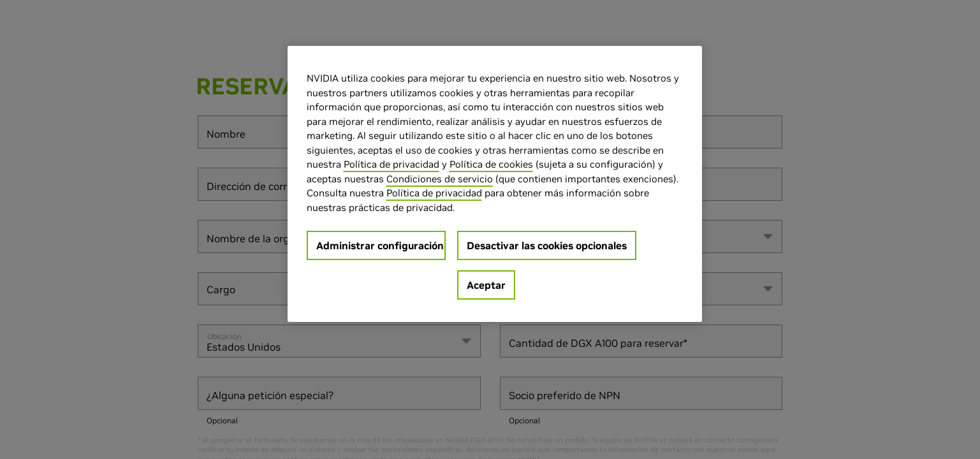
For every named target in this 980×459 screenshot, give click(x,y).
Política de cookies (491, 164)
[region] (495, 184)
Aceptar (486, 285)
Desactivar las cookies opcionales (547, 245)
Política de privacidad (391, 164)
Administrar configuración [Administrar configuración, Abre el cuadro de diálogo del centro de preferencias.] (380, 245)
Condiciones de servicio (440, 179)
